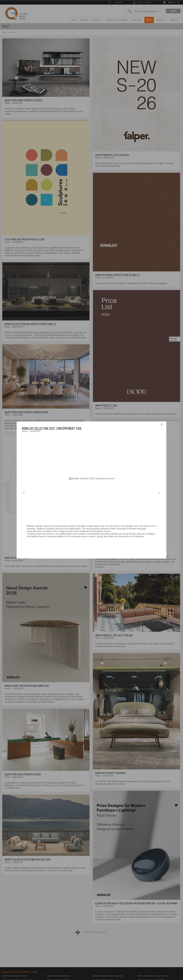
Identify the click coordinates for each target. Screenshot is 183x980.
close (162, 425)
